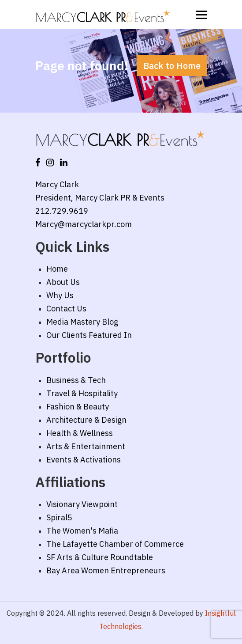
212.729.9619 (62, 211)
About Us (63, 282)
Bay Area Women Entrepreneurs (106, 570)
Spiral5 (59, 517)
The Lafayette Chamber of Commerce (115, 544)
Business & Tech (76, 380)
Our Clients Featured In (89, 335)
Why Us (60, 295)
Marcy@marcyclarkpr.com (84, 224)
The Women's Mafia (82, 531)
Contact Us (66, 309)
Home (57, 269)
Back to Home (172, 66)
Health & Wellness (80, 433)
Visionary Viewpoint (82, 504)
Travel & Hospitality (82, 393)
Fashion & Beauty (78, 407)
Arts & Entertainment (86, 446)
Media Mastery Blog (82, 322)
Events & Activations (84, 460)
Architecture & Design (86, 420)
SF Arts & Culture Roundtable (100, 557)
